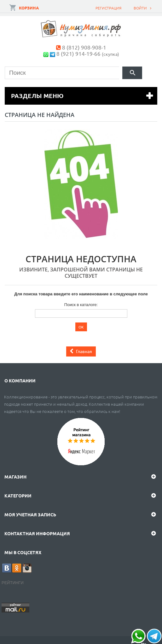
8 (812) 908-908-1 (84, 47)
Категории (18, 496)
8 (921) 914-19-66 (78, 53)
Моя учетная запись (30, 514)
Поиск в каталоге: (81, 305)
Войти (140, 8)
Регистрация (108, 8)
